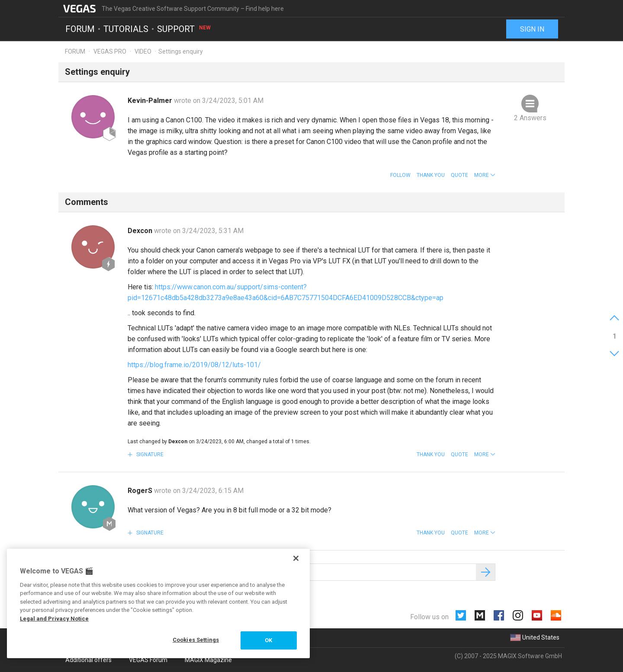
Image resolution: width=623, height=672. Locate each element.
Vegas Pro (110, 51)
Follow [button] (400, 175)
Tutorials (126, 29)
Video (143, 51)
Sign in (532, 29)
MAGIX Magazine (208, 660)
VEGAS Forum (148, 660)
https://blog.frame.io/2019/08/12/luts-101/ (194, 365)
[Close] (296, 558)
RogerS (141, 491)
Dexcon (141, 231)
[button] (485, 175)
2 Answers (530, 118)
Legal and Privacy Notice (54, 619)
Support (184, 29)
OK (268, 640)
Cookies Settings (196, 640)
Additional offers (88, 660)
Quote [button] (459, 175)
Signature (149, 454)
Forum (80, 29)
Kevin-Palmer (151, 101)
